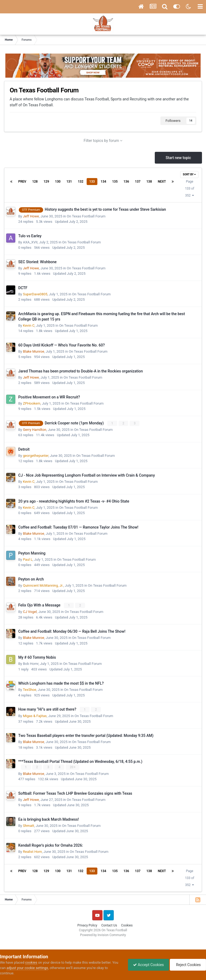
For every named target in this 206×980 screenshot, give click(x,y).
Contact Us (109, 925)
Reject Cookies (187, 965)
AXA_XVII (30, 242)
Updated (71, 222)
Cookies (127, 925)
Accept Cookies (147, 965)
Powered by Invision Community (103, 935)
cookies (31, 962)
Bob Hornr (31, 664)
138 (149, 182)
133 (92, 182)
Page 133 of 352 (190, 189)
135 (115, 182)
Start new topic (178, 158)
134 (103, 182)
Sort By (189, 174)
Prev (22, 182)
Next (162, 182)
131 (69, 182)
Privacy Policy (87, 925)
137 (138, 182)
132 (81, 182)
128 (35, 182)
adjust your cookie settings (27, 968)
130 (58, 182)
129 (46, 182)
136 (126, 182)
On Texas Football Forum (86, 216)
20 (73, 767)
